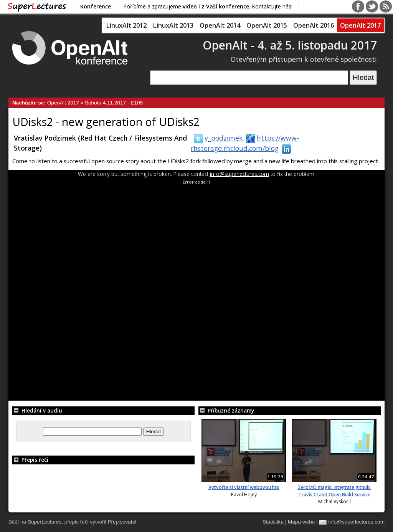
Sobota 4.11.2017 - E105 (114, 103)
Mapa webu (301, 522)
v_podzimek (217, 138)
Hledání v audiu (37, 410)
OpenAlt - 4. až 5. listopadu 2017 (290, 45)
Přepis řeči (30, 460)
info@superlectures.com (239, 174)
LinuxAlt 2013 (173, 25)
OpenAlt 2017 (360, 25)
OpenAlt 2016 (314, 25)
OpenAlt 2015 (267, 25)
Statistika (273, 522)
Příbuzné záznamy (226, 410)
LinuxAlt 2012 (126, 25)
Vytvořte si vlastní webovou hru (244, 487)
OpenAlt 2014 (220, 25)
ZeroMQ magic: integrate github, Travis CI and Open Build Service (334, 491)
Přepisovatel (122, 522)
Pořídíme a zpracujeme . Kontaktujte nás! (208, 6)
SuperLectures (45, 522)
